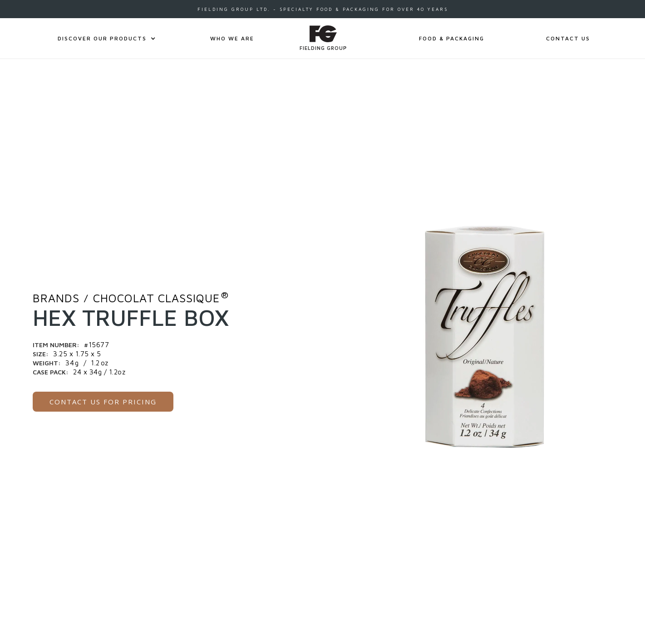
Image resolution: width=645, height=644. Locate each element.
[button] (102, 39)
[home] (323, 38)
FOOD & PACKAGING (452, 38)
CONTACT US (568, 38)
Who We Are (232, 38)
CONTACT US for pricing (103, 402)
